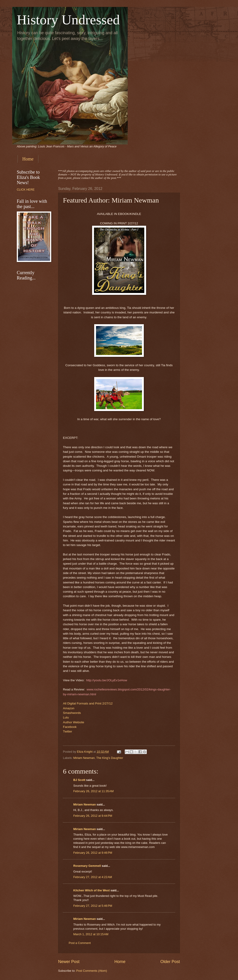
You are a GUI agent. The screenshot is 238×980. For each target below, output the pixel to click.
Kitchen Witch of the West (91, 890)
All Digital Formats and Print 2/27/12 (88, 703)
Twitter (68, 731)
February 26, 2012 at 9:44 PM (93, 816)
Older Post (170, 962)
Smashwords (72, 713)
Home (28, 159)
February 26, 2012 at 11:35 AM (93, 791)
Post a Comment (80, 943)
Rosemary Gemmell (87, 866)
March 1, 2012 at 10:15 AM (91, 934)
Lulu (66, 717)
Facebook (70, 727)
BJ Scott (79, 780)
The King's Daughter (110, 758)
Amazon (69, 708)
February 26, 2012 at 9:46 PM (93, 853)
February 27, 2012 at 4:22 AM (93, 877)
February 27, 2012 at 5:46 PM (93, 906)
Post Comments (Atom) (92, 971)
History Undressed (68, 20)
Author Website (74, 722)
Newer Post (69, 962)
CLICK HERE (26, 190)
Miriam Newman (84, 758)
